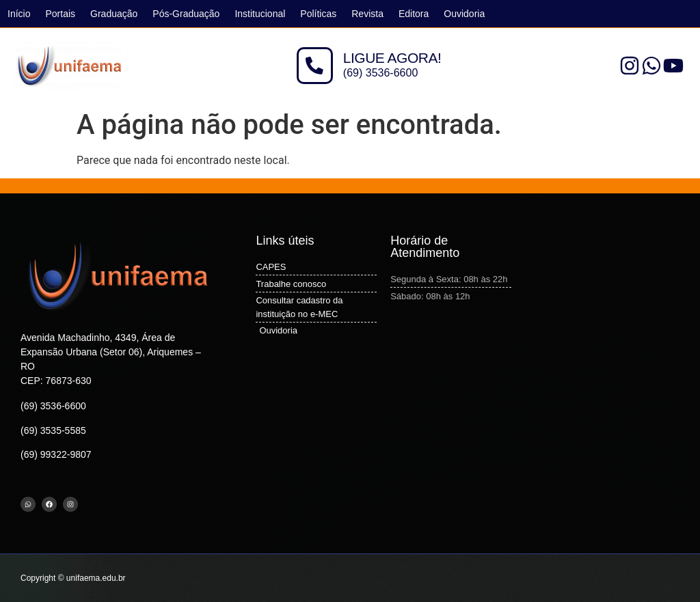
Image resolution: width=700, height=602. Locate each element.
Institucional (260, 14)
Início (19, 14)
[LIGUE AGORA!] (314, 66)
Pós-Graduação (186, 14)
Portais (60, 14)
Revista (367, 14)
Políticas (318, 14)
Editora (414, 14)
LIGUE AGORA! (392, 58)
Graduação (114, 14)
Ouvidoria (464, 14)
